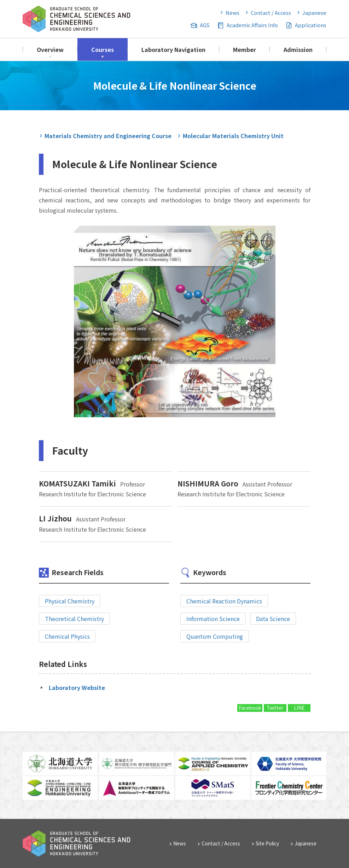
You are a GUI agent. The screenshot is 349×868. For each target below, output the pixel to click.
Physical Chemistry (70, 601)
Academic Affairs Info (252, 25)
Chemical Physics (67, 636)
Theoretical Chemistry (74, 619)
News (232, 13)
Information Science (213, 619)
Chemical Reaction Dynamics (224, 601)
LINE (299, 708)
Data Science (273, 619)
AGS (205, 25)
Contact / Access (271, 13)
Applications (311, 25)
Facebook (250, 708)
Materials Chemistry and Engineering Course (108, 136)
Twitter (275, 708)
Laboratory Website (77, 687)
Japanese (314, 13)
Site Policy (267, 843)
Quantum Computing (215, 636)
